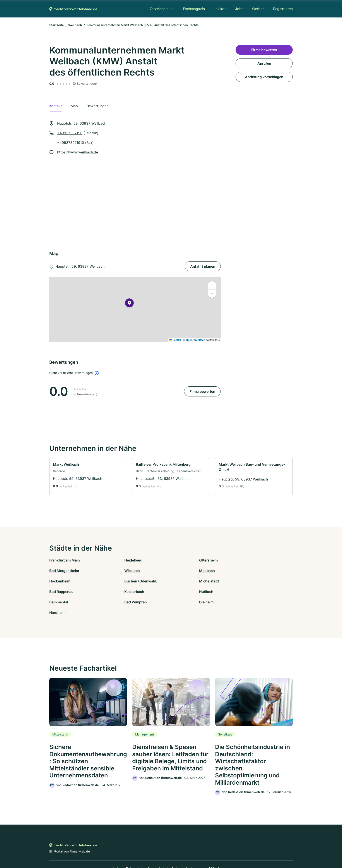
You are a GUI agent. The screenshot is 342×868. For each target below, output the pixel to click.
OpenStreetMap (196, 340)
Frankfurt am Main (65, 560)
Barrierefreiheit (158, 849)
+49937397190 (70, 133)
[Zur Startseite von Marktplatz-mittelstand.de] (73, 9)
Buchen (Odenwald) (248, 571)
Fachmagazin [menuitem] (194, 9)
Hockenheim (181, 571)
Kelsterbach (181, 581)
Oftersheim (180, 560)
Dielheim (178, 592)
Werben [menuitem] (258, 9)
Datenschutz (135, 849)
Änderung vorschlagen (264, 77)
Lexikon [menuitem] (220, 9)
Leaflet (175, 340)
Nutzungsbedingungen (189, 849)
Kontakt (117, 849)
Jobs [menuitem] (239, 9)
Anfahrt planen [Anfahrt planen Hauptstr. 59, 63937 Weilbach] (203, 266)
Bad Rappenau (122, 581)
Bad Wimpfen (121, 592)
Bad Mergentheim (247, 560)
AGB (212, 849)
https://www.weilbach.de (78, 152)
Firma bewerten (202, 391)
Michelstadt (59, 581)
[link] (88, 477)
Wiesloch (57, 571)
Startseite (56, 25)
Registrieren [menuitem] (283, 9)
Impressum (226, 849)
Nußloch (239, 581)
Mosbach (118, 571)
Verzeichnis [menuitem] (159, 9)
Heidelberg (119, 560)
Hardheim (240, 592)
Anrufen (264, 63)
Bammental (59, 592)
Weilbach (75, 25)
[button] (129, 304)
